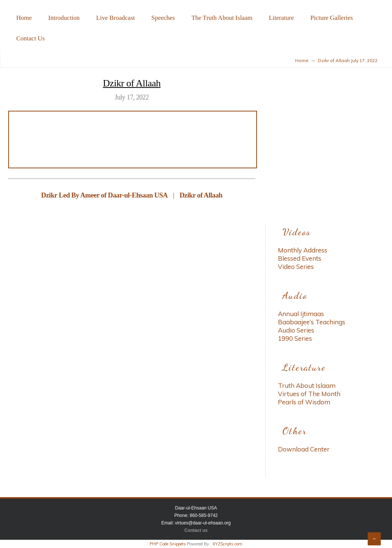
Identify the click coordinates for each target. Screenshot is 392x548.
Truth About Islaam (307, 385)
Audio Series (296, 330)
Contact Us (31, 38)
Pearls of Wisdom (304, 402)
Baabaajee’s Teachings (312, 322)
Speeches (163, 18)
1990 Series (295, 338)
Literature (281, 18)
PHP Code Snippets (168, 544)
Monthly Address (303, 250)
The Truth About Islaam (222, 18)
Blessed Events (300, 258)
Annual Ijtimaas (301, 314)
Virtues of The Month (309, 394)
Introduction (64, 18)
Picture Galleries (332, 18)
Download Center (304, 449)
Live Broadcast (115, 18)
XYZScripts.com (227, 544)
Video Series (296, 267)
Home (24, 18)
